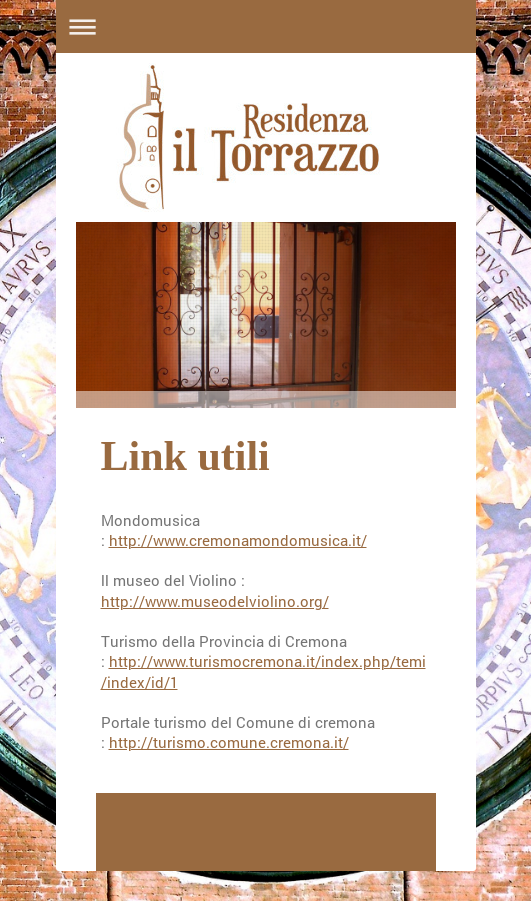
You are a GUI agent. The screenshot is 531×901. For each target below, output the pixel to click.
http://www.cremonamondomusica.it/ (238, 540)
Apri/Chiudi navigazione (266, 26)
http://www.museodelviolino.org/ (215, 601)
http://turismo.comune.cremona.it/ (229, 742)
